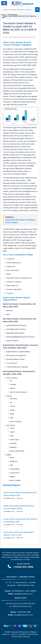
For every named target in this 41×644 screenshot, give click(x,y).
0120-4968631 (31, 591)
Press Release (13, 15)
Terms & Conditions (19, 634)
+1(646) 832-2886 (23, 567)
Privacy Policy (17, 637)
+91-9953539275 (18, 591)
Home (3, 15)
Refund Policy (33, 634)
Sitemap (26, 637)
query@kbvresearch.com (23, 594)
